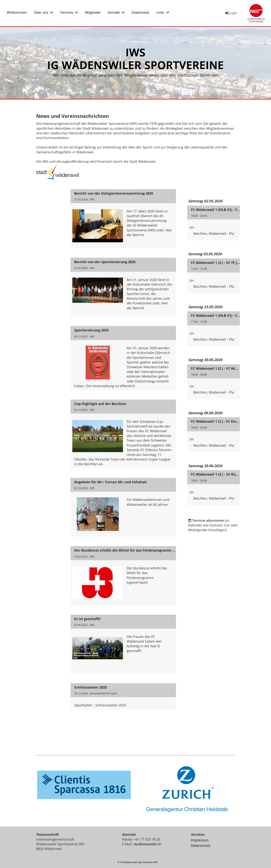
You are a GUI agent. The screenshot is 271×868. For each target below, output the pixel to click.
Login (231, 13)
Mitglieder (93, 12)
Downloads (140, 12)
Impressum (200, 840)
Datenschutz (201, 845)
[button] (214, 223)
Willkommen (17, 12)
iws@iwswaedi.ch (147, 844)
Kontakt (116, 12)
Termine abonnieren (208, 520)
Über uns (43, 12)
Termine (69, 12)
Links (163, 12)
